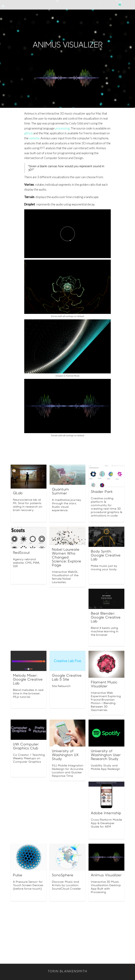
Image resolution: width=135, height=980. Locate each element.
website (34, 138)
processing (62, 128)
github (29, 133)
